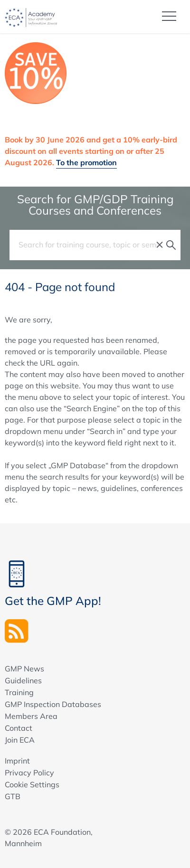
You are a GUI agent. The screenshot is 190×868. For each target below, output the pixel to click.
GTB (13, 796)
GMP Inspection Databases (53, 704)
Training (19, 692)
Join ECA (20, 740)
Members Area (31, 716)
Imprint (17, 761)
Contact (19, 728)
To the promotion (86, 162)
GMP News (24, 669)
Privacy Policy (29, 773)
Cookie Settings (32, 784)
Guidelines (23, 680)
